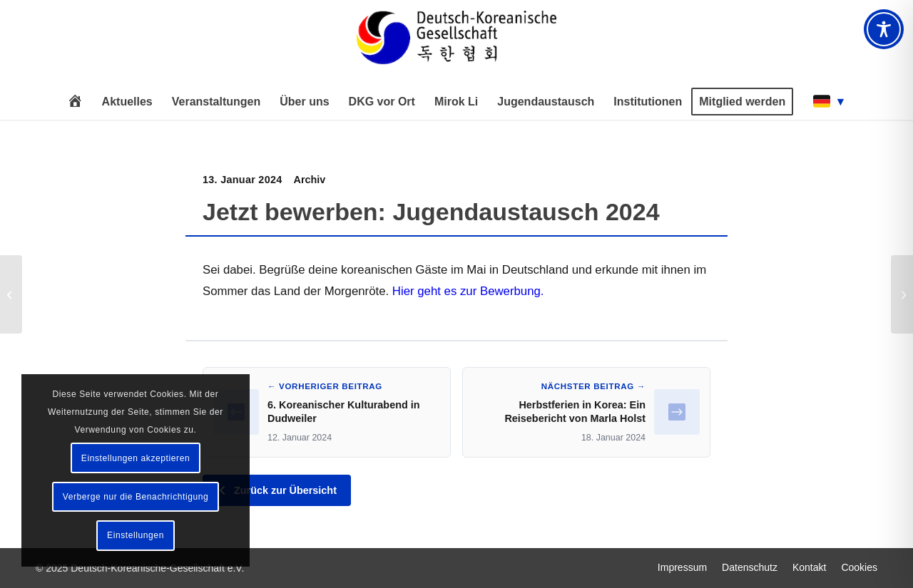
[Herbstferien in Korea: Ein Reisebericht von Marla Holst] (902, 294)
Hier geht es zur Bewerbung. (468, 291)
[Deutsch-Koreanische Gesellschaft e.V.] (456, 44)
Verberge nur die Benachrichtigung (136, 497)
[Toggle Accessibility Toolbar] (884, 29)
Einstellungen (136, 535)
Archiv (310, 180)
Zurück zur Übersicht (277, 490)
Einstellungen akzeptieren (136, 458)
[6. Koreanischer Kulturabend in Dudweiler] (11, 294)
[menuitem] (75, 102)
